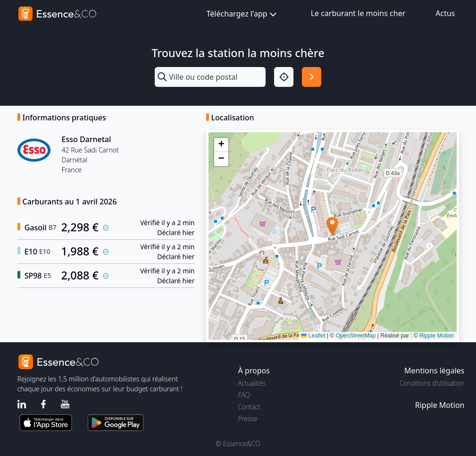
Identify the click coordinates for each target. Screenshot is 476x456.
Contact (249, 407)
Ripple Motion (437, 336)
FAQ (244, 395)
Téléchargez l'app (242, 14)
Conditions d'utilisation (432, 383)
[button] (332, 226)
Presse (248, 418)
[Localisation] (284, 77)
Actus (445, 13)
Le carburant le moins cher (358, 13)
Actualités (252, 383)
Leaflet (313, 336)
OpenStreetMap (356, 336)
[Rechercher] (312, 77)
